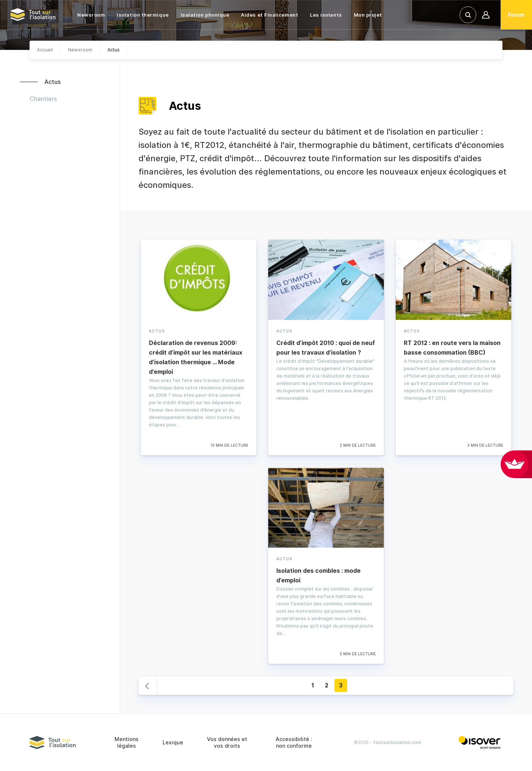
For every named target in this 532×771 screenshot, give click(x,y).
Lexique (173, 743)
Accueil (45, 50)
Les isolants (326, 15)
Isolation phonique (205, 15)
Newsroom (91, 15)
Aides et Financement (270, 15)
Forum (516, 15)
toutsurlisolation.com (397, 742)
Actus (52, 82)
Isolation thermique (143, 15)
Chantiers (43, 99)
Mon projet (368, 15)
